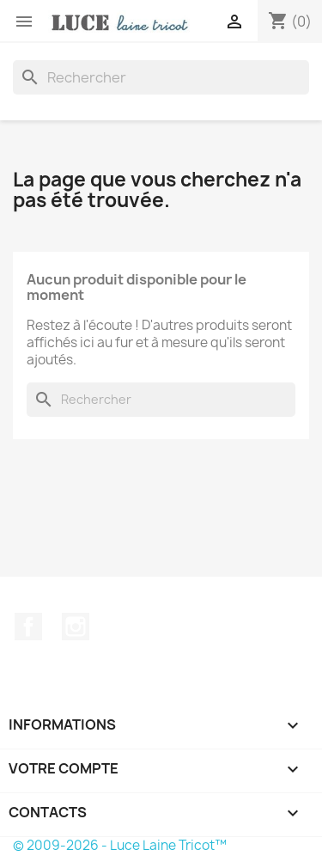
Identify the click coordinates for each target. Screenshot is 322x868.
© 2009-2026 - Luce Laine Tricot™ (120, 845)
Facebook (28, 627)
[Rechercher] (161, 77)
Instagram (76, 627)
